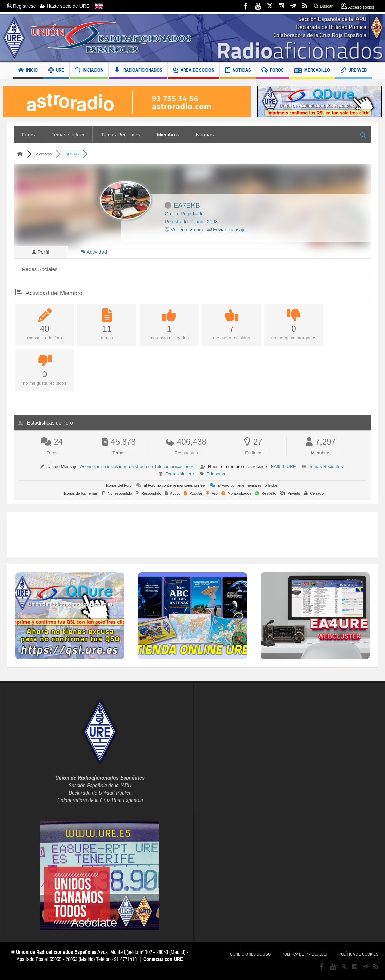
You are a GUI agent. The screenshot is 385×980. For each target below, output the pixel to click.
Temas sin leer (68, 135)
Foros (28, 135)
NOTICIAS (238, 71)
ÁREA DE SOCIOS (194, 71)
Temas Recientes (120, 135)
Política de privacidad (305, 955)
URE (56, 71)
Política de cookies (358, 955)
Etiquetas (216, 475)
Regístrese (23, 6)
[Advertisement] (192, 535)
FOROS (273, 71)
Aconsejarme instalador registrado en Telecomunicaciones (137, 467)
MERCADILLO (312, 71)
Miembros (168, 135)
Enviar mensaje (226, 230)
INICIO (28, 71)
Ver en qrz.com (184, 230)
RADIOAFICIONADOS (138, 71)
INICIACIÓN (89, 71)
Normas (205, 135)
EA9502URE (283, 467)
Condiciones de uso (250, 955)
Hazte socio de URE (65, 6)
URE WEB (354, 71)
